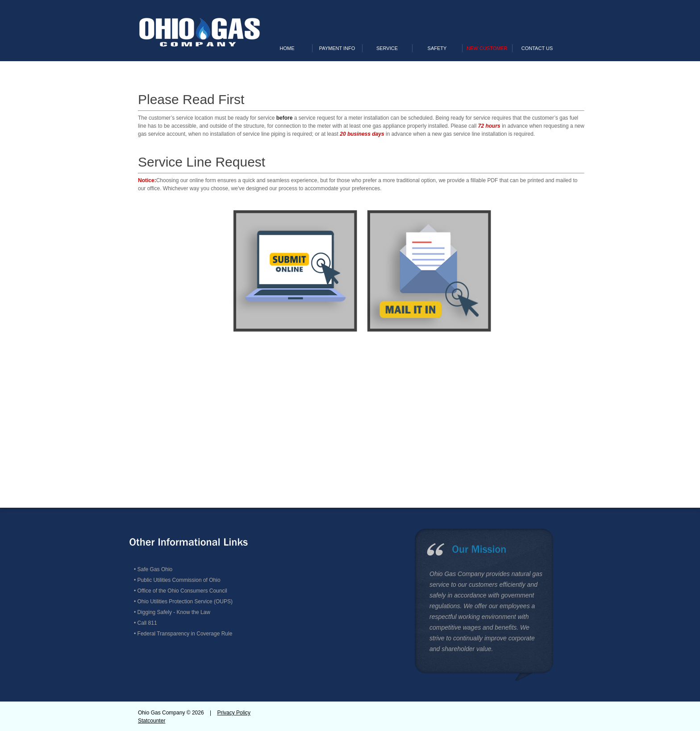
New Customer (487, 48)
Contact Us (537, 48)
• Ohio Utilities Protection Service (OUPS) (183, 602)
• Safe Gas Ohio (153, 569)
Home (287, 48)
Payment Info (337, 48)
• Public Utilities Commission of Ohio (177, 580)
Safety (437, 48)
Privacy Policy (234, 713)
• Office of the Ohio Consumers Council (181, 591)
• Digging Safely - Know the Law (172, 612)
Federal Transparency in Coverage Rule (185, 634)
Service (387, 48)
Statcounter (152, 721)
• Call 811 (146, 623)
